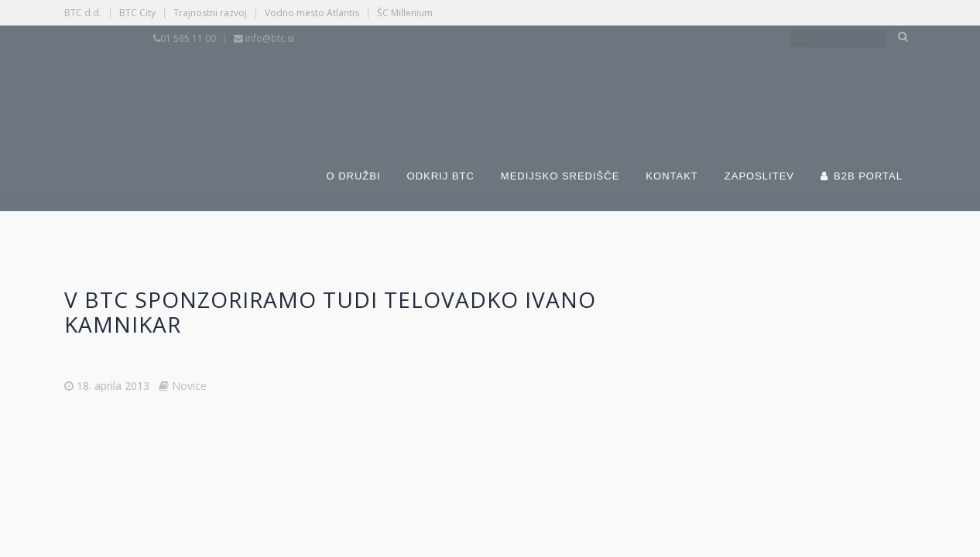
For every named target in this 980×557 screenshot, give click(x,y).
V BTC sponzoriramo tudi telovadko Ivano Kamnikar (330, 312)
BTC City (137, 13)
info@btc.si (270, 38)
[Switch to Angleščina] (662, 84)
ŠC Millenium (405, 13)
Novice (189, 386)
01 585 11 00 (188, 38)
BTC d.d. (83, 13)
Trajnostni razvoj (210, 13)
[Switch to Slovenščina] (422, 84)
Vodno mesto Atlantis (312, 13)
